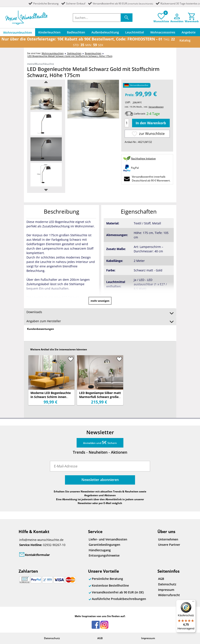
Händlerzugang (100, 550)
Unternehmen (168, 539)
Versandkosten (156, 107)
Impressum (166, 590)
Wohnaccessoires (163, 32)
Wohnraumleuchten (18, 32)
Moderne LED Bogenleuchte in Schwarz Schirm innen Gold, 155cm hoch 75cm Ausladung (51, 399)
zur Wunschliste (148, 134)
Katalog (185, 40)
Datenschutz (167, 584)
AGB (161, 579)
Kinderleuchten (49, 32)
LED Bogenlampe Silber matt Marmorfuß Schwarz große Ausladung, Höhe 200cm (100, 397)
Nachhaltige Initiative (143, 158)
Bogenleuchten (93, 53)
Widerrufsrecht (169, 595)
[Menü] (193, 602)
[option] (46, 98)
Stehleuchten (74, 53)
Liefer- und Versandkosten (108, 539)
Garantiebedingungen (104, 545)
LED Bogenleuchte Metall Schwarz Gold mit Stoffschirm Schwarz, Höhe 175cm (70, 56)
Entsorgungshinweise (104, 555)
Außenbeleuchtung (105, 32)
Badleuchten (76, 32)
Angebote (189, 32)
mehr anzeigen (100, 301)
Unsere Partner (169, 545)
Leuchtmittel (135, 32)
